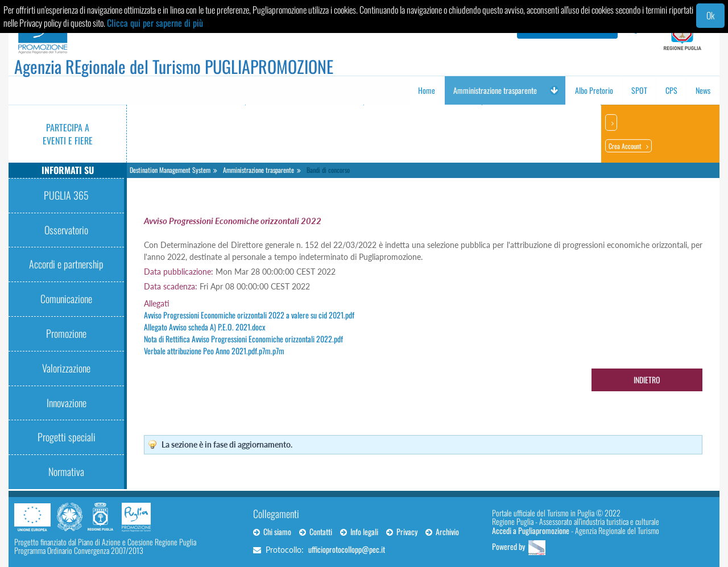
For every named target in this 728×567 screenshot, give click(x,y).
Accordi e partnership (66, 264)
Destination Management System (170, 170)
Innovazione (67, 403)
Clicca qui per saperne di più (155, 23)
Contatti (316, 531)
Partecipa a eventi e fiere (68, 134)
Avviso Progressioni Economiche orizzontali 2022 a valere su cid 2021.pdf (249, 315)
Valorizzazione (66, 368)
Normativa (66, 471)
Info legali (359, 531)
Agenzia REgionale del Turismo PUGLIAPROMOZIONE (174, 66)
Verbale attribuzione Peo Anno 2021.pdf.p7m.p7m (214, 351)
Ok (710, 15)
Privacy (402, 531)
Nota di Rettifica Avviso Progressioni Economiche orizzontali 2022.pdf (243, 339)
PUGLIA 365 (66, 195)
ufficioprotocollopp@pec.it (347, 549)
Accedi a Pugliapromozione (531, 530)
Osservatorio (66, 230)
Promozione (66, 333)
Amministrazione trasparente (258, 170)
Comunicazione (66, 299)
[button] (554, 90)
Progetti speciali (67, 437)
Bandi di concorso (328, 170)
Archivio (442, 531)
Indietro (647, 380)
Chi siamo (272, 531)
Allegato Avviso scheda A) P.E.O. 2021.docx (204, 327)
